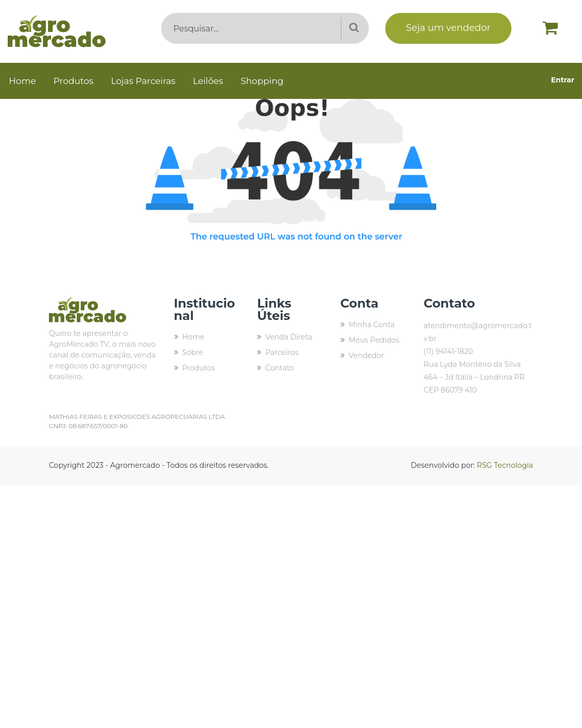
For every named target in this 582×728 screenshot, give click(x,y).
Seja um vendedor (448, 28)
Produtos (74, 81)
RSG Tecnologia (505, 465)
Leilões (208, 81)
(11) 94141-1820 (448, 351)
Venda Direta (289, 337)
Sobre (193, 352)
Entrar (563, 80)
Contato (280, 368)
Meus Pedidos (374, 340)
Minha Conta (372, 325)
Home (22, 81)
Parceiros (282, 352)
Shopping (262, 81)
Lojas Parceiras (143, 81)
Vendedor (366, 355)
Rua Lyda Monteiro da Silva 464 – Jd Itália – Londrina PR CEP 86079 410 (474, 377)
